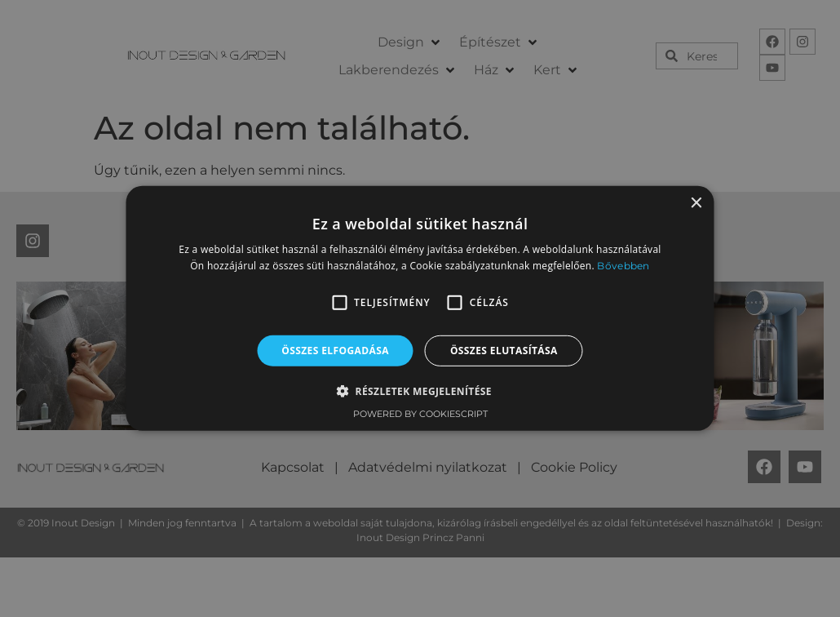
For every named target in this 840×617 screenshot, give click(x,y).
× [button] (696, 204)
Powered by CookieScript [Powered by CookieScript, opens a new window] (420, 414)
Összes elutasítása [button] (504, 351)
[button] (339, 303)
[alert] (420, 308)
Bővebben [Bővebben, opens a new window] (623, 266)
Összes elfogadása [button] (335, 351)
